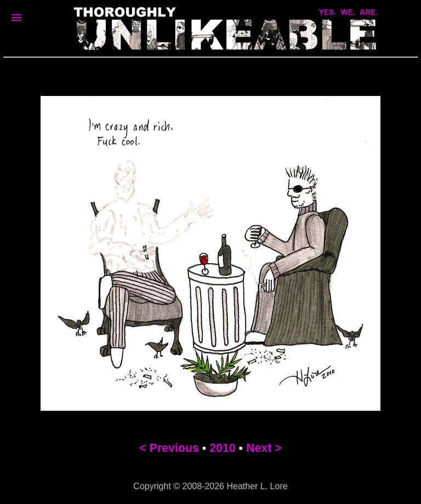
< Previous (169, 448)
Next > (264, 448)
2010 (222, 448)
